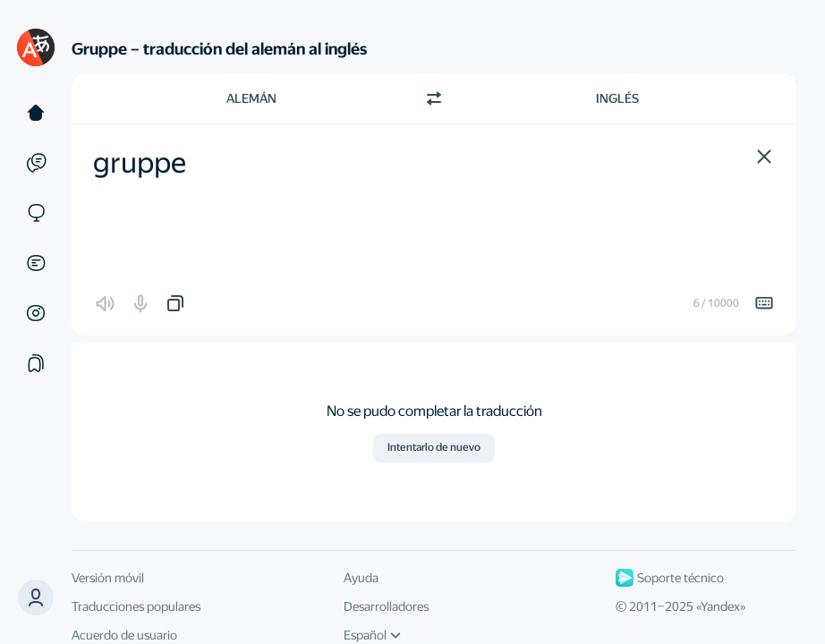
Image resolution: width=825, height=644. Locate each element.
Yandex (720, 606)
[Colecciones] (36, 363)
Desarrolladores (386, 606)
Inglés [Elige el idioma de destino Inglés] (617, 98)
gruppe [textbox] (140, 163)
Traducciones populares (136, 606)
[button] (764, 157)
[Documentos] (36, 263)
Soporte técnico (670, 578)
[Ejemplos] (36, 163)
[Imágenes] (36, 313)
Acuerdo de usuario (124, 635)
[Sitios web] (36, 213)
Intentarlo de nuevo (434, 447)
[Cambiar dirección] (434, 98)
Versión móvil (108, 578)
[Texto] (36, 113)
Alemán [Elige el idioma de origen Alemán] (251, 98)
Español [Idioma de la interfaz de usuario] (372, 635)
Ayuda (361, 578)
